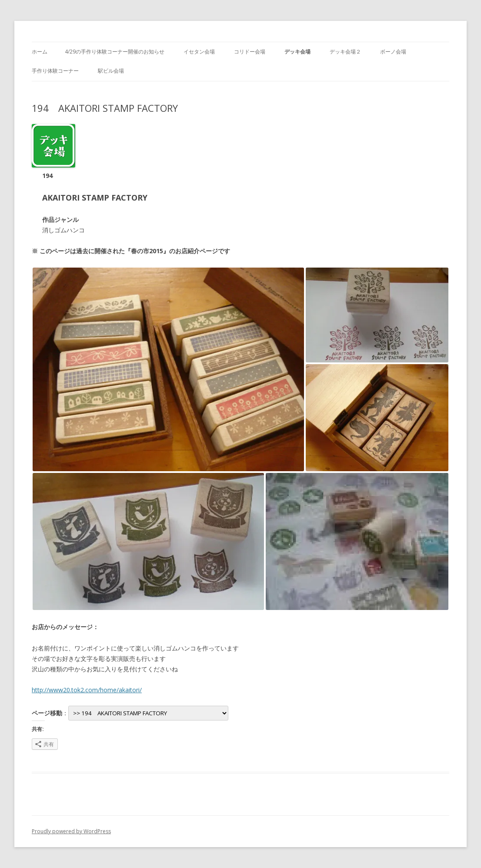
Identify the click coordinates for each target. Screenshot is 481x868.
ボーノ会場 (393, 52)
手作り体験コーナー (55, 71)
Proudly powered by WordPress (71, 831)
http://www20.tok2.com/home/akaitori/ (87, 690)
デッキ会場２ (345, 52)
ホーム (40, 52)
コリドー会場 (250, 52)
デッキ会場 (297, 52)
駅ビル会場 (111, 71)
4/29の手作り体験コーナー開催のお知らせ (115, 52)
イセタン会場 (199, 52)
